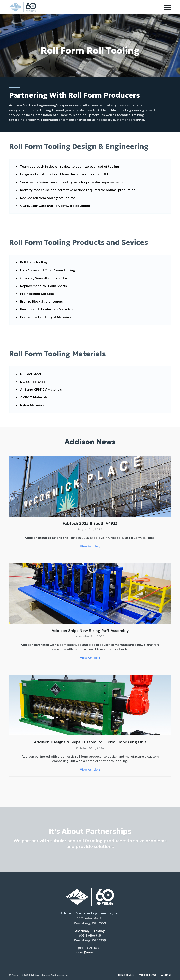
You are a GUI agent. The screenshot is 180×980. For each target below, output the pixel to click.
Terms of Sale (126, 975)
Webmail (166, 975)
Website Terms (147, 975)
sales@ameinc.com (90, 952)
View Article (90, 546)
